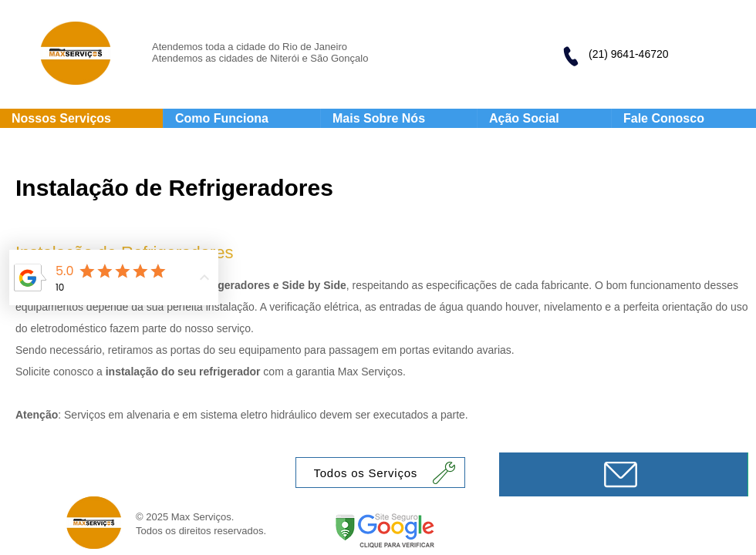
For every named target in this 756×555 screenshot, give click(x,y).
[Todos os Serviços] (380, 473)
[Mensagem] (623, 474)
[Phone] (570, 56)
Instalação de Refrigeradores (174, 188)
